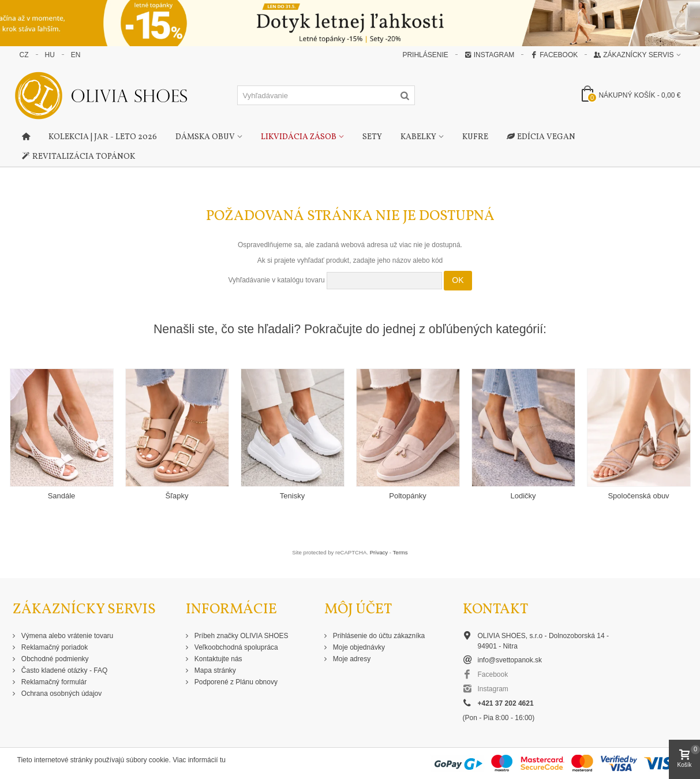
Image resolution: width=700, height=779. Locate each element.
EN (76, 55)
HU (50, 55)
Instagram (489, 55)
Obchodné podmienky (54, 659)
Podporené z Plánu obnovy (235, 682)
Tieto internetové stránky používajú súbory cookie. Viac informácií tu (122, 760)
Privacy (379, 552)
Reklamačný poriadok (54, 647)
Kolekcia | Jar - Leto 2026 (103, 137)
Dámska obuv (205, 137)
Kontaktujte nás (218, 659)
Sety (372, 137)
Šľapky (177, 496)
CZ (24, 55)
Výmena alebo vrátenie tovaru (67, 636)
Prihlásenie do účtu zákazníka (378, 636)
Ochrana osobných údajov (61, 694)
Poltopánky (407, 496)
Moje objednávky (358, 647)
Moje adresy (351, 659)
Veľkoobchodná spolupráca (235, 647)
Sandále (62, 496)
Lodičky (523, 496)
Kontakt (495, 610)
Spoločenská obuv (638, 496)
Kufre (475, 137)
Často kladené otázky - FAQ (64, 670)
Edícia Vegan (541, 137)
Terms (400, 552)
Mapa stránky (214, 670)
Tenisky (292, 496)
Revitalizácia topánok (78, 157)
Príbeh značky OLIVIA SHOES (241, 636)
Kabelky (418, 137)
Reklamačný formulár (53, 682)
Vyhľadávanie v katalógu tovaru (276, 280)
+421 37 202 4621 (506, 703)
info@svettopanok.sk (510, 660)
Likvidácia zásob (299, 137)
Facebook (554, 55)
